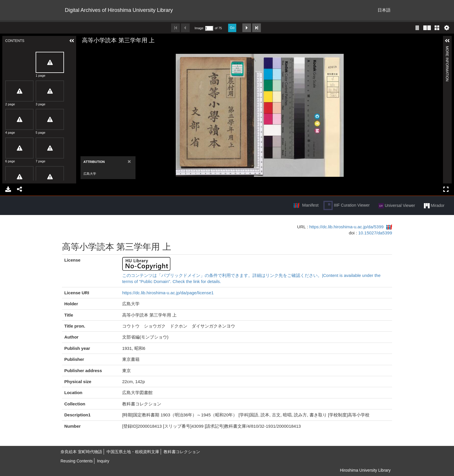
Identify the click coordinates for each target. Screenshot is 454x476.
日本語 (384, 10)
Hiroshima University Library (365, 470)
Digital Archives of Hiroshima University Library (119, 10)
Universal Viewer (397, 206)
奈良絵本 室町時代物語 (81, 452)
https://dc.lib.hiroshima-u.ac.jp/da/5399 (346, 227)
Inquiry (103, 461)
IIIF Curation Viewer (346, 205)
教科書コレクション (182, 452)
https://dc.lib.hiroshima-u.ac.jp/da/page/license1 (168, 293)
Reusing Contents (77, 461)
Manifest (310, 205)
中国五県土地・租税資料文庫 (133, 452)
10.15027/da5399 (375, 233)
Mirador (434, 206)
